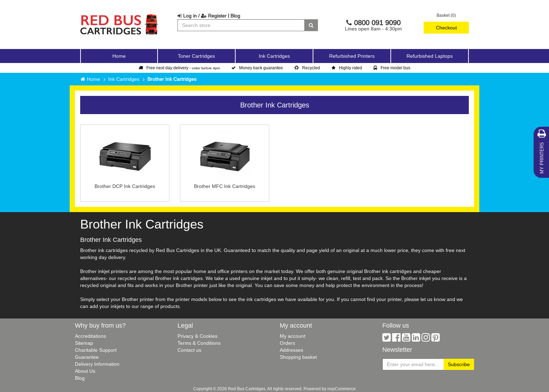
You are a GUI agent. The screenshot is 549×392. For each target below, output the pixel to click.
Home (119, 56)
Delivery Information (97, 364)
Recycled (307, 68)
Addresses (291, 350)
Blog (235, 16)
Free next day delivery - (179, 68)
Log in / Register (202, 16)
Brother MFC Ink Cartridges (225, 186)
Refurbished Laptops (430, 56)
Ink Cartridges (124, 79)
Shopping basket (298, 357)
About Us (85, 371)
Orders (287, 343)
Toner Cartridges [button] (196, 56)
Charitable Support (96, 350)
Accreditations (91, 336)
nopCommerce (342, 389)
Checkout (446, 28)
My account (293, 336)
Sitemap (84, 343)
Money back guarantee (257, 68)
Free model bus (392, 68)
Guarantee (87, 357)
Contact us (189, 350)
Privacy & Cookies (197, 336)
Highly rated (347, 68)
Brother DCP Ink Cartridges (125, 186)
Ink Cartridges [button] (274, 56)
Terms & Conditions (199, 343)
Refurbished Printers (352, 56)
